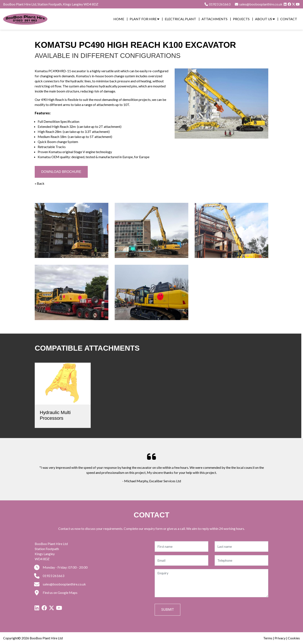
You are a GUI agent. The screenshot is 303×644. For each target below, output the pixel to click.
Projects (241, 19)
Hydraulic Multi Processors (55, 415)
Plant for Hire (144, 19)
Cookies (294, 638)
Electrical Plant (180, 19)
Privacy (280, 638)
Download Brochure (61, 172)
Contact (289, 19)
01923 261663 (217, 4)
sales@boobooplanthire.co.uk (60, 584)
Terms (268, 638)
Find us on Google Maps (56, 593)
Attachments (215, 19)
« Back (40, 183)
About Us (265, 19)
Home (119, 19)
